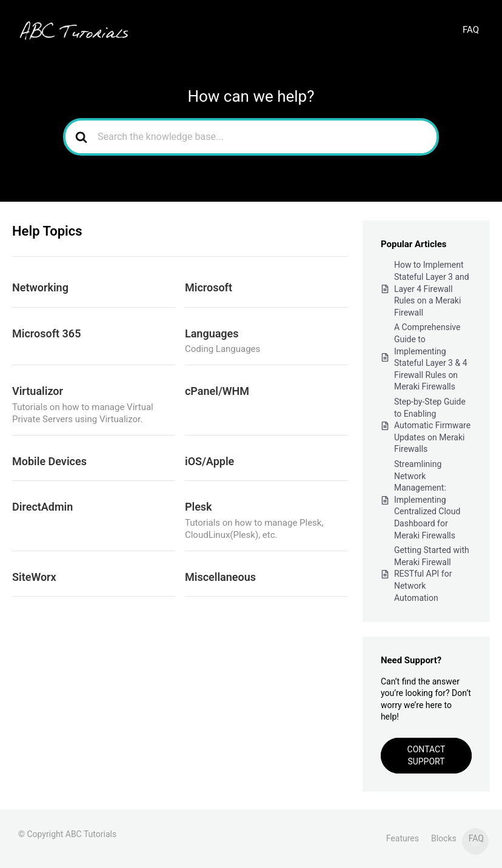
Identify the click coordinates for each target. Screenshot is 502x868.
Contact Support (427, 755)
